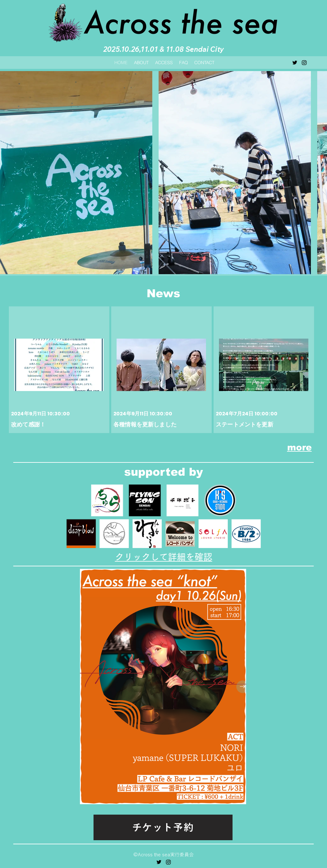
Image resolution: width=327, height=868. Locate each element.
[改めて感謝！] (60, 368)
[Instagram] (304, 63)
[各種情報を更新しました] (162, 368)
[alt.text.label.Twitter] (295, 63)
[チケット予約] (163, 827)
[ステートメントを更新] (264, 368)
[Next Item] (243, 687)
